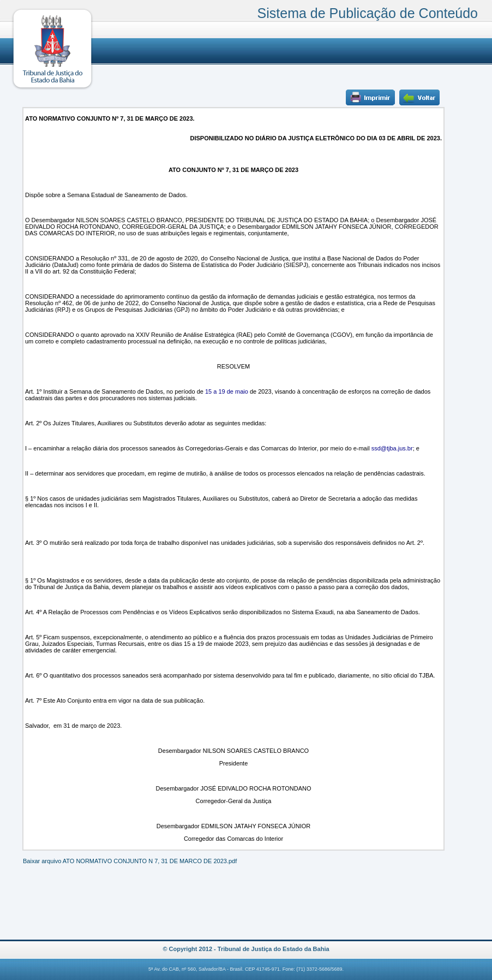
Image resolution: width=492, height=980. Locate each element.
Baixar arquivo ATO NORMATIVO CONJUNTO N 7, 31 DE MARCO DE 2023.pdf (130, 861)
